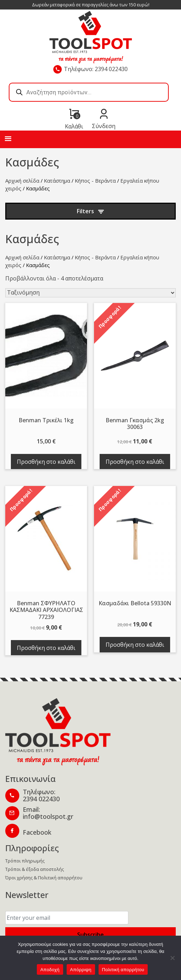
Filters (85, 211)
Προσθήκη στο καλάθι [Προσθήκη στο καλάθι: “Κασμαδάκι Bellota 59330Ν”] (135, 645)
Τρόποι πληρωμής (25, 861)
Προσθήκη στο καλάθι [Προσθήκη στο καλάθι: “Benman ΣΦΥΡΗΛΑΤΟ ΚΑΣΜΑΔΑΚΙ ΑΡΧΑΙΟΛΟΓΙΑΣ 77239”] (46, 648)
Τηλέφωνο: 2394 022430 (96, 69)
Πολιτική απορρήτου (123, 970)
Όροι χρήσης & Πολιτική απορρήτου (44, 878)
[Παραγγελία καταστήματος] (90, 293)
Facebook (37, 832)
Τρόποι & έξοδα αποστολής (35, 869)
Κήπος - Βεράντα (95, 181)
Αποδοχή (50, 970)
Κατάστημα (57, 181)
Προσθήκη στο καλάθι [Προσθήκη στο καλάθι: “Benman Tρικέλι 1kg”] (46, 462)
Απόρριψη (81, 970)
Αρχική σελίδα (22, 181)
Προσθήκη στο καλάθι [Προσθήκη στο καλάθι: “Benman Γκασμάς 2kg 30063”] (135, 462)
